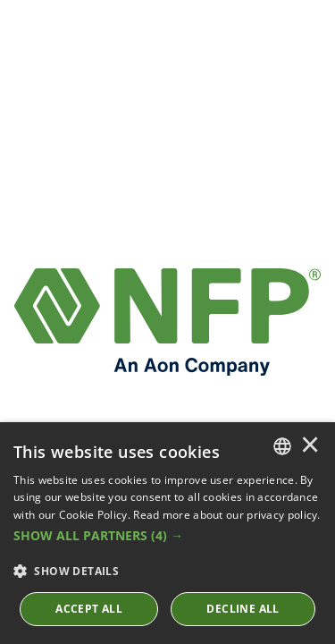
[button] (167, 536)
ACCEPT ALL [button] (89, 609)
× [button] (310, 446)
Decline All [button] (243, 609)
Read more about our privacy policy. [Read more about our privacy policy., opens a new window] (227, 515)
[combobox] (282, 446)
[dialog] (167, 533)
